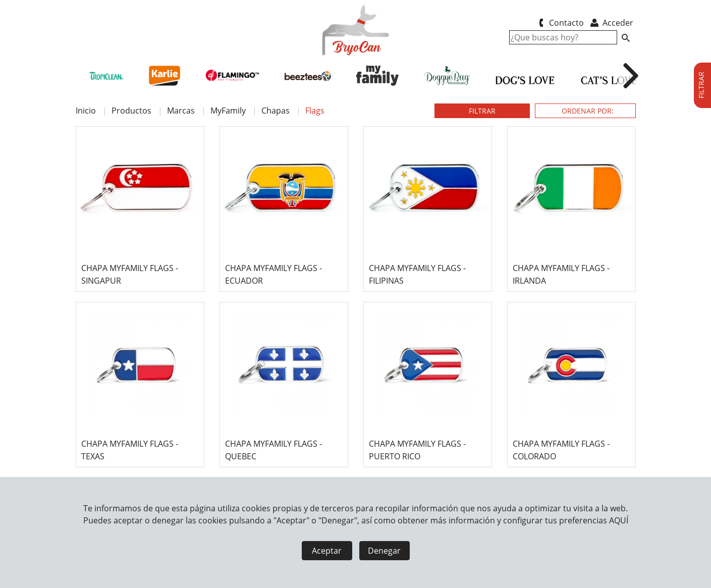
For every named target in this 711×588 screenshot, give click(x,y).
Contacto (560, 23)
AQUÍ (619, 520)
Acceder (611, 23)
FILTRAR (482, 111)
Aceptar (327, 551)
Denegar (384, 551)
